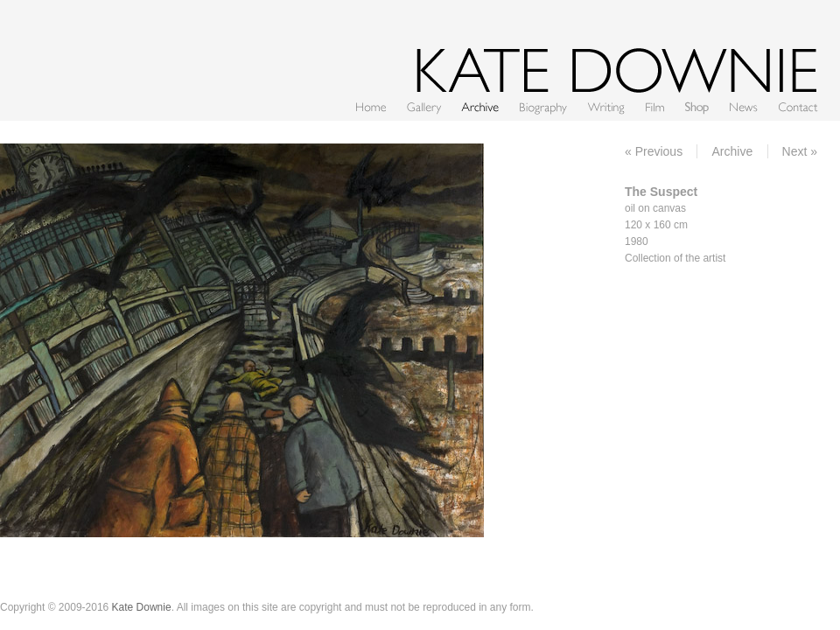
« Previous (654, 151)
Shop (697, 106)
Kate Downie (142, 607)
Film (655, 106)
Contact (798, 106)
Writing (606, 106)
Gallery (424, 106)
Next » (800, 151)
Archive (480, 106)
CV (543, 106)
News (744, 106)
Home (371, 106)
